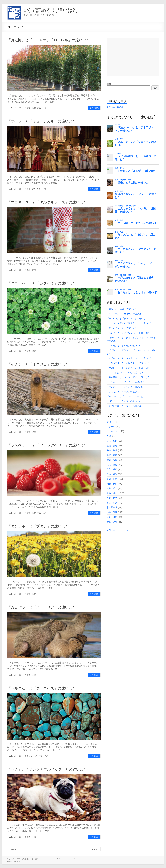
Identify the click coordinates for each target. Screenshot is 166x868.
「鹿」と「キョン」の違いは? (121, 328)
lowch (14, 108)
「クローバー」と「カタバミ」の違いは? (41, 283)
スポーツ (111, 427)
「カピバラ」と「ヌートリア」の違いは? (41, 607)
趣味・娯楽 (112, 503)
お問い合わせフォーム (117, 530)
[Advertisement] (133, 57)
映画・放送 (112, 474)
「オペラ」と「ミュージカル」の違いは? (41, 121)
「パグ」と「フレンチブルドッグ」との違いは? (46, 769)
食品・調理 (42, 108)
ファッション (32, 756)
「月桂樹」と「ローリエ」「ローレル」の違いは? (47, 40)
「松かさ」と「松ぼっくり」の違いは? (125, 382)
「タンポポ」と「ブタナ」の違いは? (37, 526)
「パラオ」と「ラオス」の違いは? (123, 401)
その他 (110, 422)
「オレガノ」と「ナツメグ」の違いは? (125, 387)
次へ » (94, 849)
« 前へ (14, 849)
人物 (109, 436)
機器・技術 (112, 484)
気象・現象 (112, 488)
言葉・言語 (112, 498)
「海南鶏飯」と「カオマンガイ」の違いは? (128, 377)
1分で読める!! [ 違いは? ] (50, 10)
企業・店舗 (112, 441)
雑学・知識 (112, 512)
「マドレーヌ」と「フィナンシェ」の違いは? (129, 358)
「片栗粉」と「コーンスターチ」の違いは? (128, 368)
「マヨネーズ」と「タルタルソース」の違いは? (46, 202)
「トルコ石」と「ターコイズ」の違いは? (41, 688)
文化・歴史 (31, 189)
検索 (109, 84)
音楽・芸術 (42, 189)
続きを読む (94, 108)
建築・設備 (112, 460)
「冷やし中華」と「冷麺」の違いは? (124, 406)
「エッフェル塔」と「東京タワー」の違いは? (129, 323)
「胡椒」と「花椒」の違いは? (121, 309)
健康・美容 (112, 446)
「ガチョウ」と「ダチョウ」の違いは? (125, 396)
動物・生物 (31, 432)
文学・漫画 (112, 469)
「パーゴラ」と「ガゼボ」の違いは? (124, 314)
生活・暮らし (113, 493)
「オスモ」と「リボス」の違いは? (123, 392)
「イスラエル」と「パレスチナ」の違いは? (128, 363)
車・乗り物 (112, 507)
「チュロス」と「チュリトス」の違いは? (127, 318)
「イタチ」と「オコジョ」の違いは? (37, 364)
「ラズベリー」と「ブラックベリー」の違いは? (46, 445)
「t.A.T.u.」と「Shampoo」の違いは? (125, 373)
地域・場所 (112, 455)
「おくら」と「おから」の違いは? (123, 345)
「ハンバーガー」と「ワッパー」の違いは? (128, 333)
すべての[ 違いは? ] (116, 107)
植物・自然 (31, 108)
